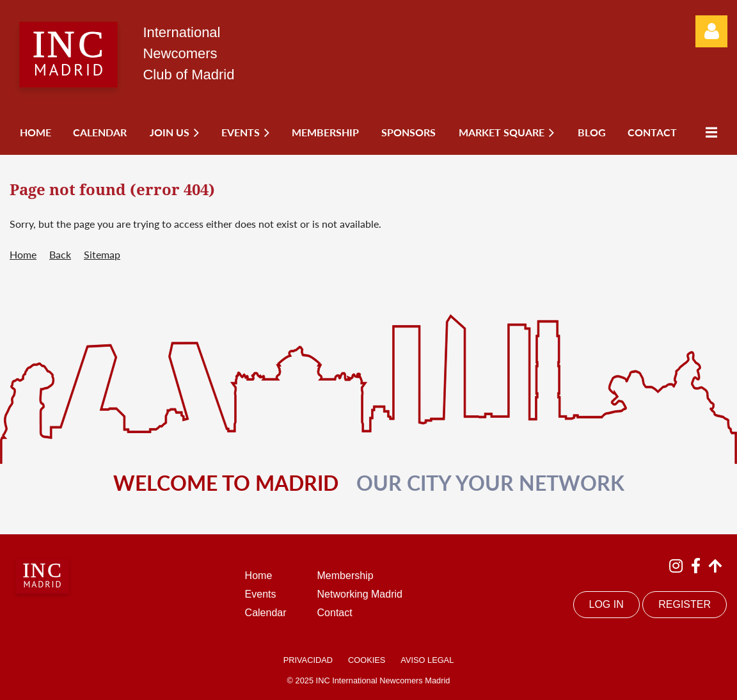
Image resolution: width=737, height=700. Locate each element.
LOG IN (606, 604)
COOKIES (367, 660)
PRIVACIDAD (308, 660)
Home (23, 254)
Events (261, 594)
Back (60, 254)
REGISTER (685, 604)
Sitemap (102, 254)
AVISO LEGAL (427, 660)
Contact (335, 613)
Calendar (266, 613)
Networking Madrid (360, 594)
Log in (711, 31)
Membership (345, 576)
